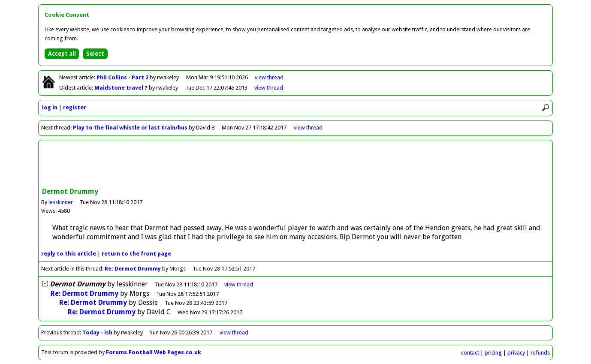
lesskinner (61, 202)
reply (69, 254)
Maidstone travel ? (122, 88)
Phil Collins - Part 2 (123, 77)
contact (470, 353)
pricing (493, 353)
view (269, 77)
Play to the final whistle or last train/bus (130, 128)
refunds (540, 353)
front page (136, 254)
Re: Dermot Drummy (133, 269)
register (75, 107)
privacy (516, 353)
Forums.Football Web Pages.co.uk (154, 352)
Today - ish (97, 332)
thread (239, 284)
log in (50, 107)
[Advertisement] (295, 165)
